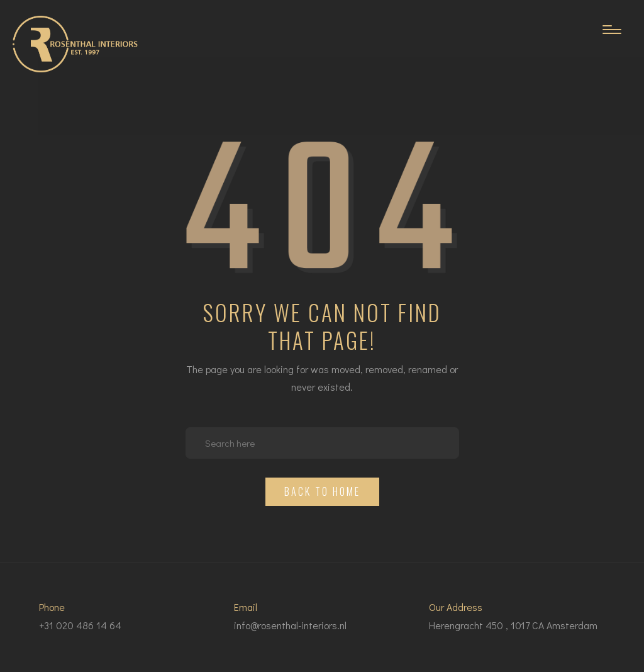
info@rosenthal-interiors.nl (290, 625)
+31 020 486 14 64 (80, 625)
